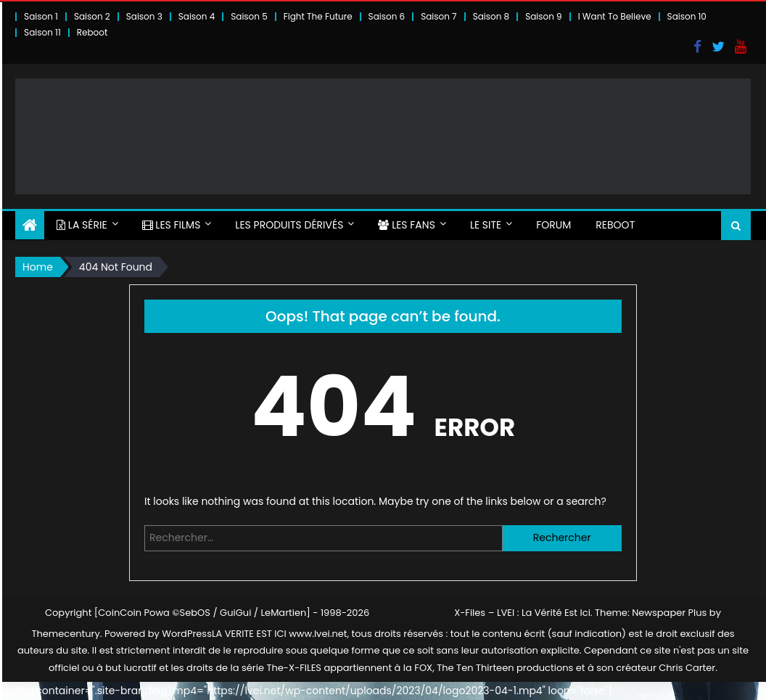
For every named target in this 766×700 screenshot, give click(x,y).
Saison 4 (197, 16)
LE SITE (486, 225)
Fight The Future (318, 16)
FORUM (553, 225)
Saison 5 (249, 16)
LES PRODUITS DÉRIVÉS (289, 225)
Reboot (92, 32)
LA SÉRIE (82, 225)
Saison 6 (387, 16)
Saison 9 (544, 16)
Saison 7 (439, 16)
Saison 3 (144, 16)
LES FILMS (172, 225)
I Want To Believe (615, 16)
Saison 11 (42, 32)
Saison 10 (687, 16)
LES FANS (406, 225)
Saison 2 (92, 16)
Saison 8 (491, 16)
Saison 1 (41, 16)
